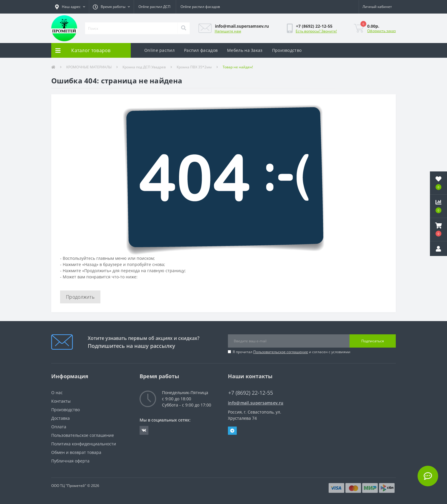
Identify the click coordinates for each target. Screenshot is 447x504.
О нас (57, 393)
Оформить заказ (381, 31)
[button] (70, 7)
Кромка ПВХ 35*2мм (194, 67)
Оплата (59, 427)
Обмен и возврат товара (76, 452)
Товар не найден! (238, 67)
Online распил (159, 50)
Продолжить (80, 297)
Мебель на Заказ (245, 50)
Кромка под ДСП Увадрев (144, 67)
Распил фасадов (201, 50)
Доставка (61, 418)
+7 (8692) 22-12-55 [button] (251, 393)
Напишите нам (228, 31)
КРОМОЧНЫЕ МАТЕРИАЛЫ (89, 67)
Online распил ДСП (154, 7)
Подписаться (373, 341)
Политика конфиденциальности (84, 444)
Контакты (61, 401)
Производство (287, 50)
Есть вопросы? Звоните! (316, 31)
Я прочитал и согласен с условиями (292, 352)
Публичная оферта (70, 461)
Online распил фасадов (200, 7)
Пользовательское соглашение (281, 352)
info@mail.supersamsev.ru (256, 403)
